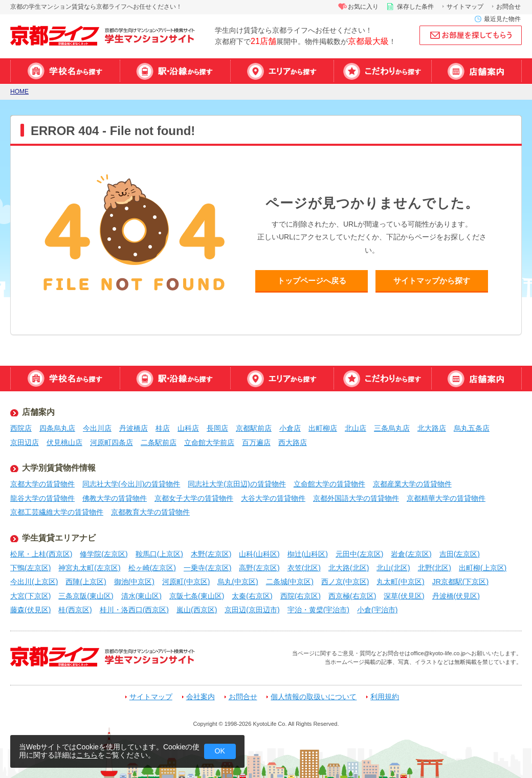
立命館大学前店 (209, 442)
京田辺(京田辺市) (252, 610)
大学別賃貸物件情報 (59, 468)
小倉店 (290, 428)
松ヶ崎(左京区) (152, 568)
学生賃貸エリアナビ (59, 538)
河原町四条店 (112, 442)
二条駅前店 (159, 442)
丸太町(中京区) (400, 582)
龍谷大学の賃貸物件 (42, 498)
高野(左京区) (259, 568)
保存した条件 (415, 7)
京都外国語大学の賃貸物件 (356, 498)
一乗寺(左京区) (207, 568)
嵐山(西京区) (197, 610)
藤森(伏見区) (30, 610)
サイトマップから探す (432, 281)
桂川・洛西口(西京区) (134, 610)
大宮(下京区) (30, 596)
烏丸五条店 (472, 428)
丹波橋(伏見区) (456, 596)
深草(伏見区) (404, 596)
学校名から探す (65, 71)
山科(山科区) (259, 554)
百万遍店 (256, 442)
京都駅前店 (254, 428)
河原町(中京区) (186, 582)
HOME (19, 92)
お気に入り (363, 7)
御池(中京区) (134, 582)
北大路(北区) (349, 568)
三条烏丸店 (392, 428)
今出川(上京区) (34, 582)
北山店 (356, 428)
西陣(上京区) (86, 582)
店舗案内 (476, 71)
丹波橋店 (134, 428)
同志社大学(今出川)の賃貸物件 (131, 484)
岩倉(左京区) (411, 554)
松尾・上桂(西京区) (41, 554)
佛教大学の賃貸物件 (115, 498)
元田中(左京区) (359, 554)
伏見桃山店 (64, 442)
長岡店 (217, 428)
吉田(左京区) (460, 554)
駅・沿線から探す (175, 71)
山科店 (188, 428)
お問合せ (508, 7)
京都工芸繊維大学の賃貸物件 (57, 512)
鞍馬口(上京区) (159, 554)
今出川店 (97, 428)
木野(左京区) (211, 554)
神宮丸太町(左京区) (89, 568)
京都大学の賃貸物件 (42, 484)
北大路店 (432, 428)
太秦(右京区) (252, 596)
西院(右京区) (301, 596)
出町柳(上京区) (483, 568)
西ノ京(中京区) (345, 582)
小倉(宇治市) (377, 610)
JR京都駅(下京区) (460, 582)
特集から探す (382, 71)
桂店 (163, 428)
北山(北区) (393, 568)
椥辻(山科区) (308, 554)
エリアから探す (282, 71)
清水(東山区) (141, 596)
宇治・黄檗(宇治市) (318, 610)
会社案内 (201, 697)
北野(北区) (435, 568)
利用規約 (385, 697)
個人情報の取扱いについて (314, 697)
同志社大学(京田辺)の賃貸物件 (237, 484)
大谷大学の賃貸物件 (273, 498)
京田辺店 (25, 442)
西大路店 (293, 442)
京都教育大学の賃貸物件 (150, 512)
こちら (87, 755)
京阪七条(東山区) (197, 596)
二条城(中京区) (290, 582)
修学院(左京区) (104, 554)
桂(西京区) (75, 610)
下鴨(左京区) (30, 568)
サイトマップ (465, 7)
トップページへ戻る (312, 281)
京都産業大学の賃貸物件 (412, 484)
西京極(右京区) (352, 596)
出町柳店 (323, 428)
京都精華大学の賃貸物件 (446, 498)
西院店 (21, 428)
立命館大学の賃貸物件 (329, 484)
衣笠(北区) (304, 568)
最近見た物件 (502, 19)
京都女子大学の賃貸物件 (194, 498)
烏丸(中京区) (238, 582)
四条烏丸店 (57, 428)
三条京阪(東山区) (86, 596)
